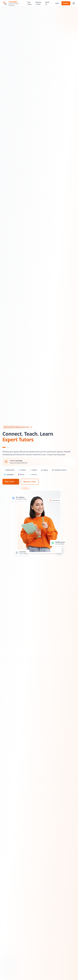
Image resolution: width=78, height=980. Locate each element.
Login (57, 3)
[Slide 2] (7, 447)
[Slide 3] (9, 447)
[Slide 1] (4, 447)
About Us (47, 3)
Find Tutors (30, 3)
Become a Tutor (38, 3)
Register (66, 3)
